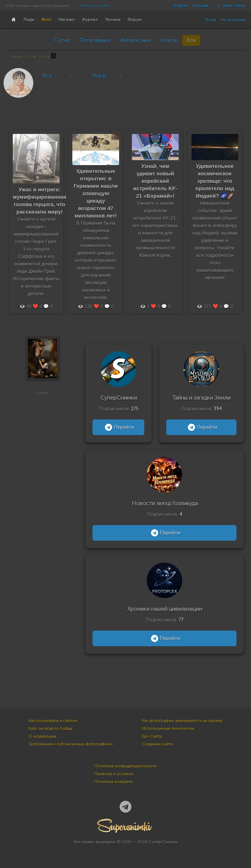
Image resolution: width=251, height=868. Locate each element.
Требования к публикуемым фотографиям (71, 744)
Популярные (95, 40)
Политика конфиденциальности (125, 766)
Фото (17, 57)
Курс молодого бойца (50, 728)
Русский (200, 6)
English (181, 6)
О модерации (42, 736)
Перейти (119, 427)
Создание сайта (157, 744)
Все (191, 40)
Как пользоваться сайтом (53, 721)
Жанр (100, 76)
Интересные (135, 40)
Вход (211, 20)
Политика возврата (113, 782)
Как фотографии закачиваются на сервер (182, 721)
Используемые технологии (168, 728)
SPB (33, 57)
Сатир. (43, 397)
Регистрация (233, 20)
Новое (169, 40)
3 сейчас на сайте (93, 6)
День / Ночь (229, 6)
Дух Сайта (152, 736)
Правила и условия (114, 774)
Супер (62, 40)
